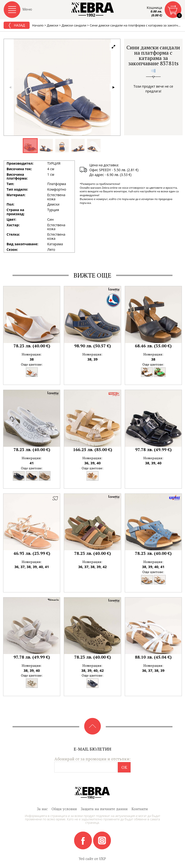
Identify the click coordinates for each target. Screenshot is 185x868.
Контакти (140, 809)
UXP (102, 859)
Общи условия (64, 809)
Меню (27, 9)
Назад (17, 26)
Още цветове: (32, 364)
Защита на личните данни (104, 809)
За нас (42, 809)
